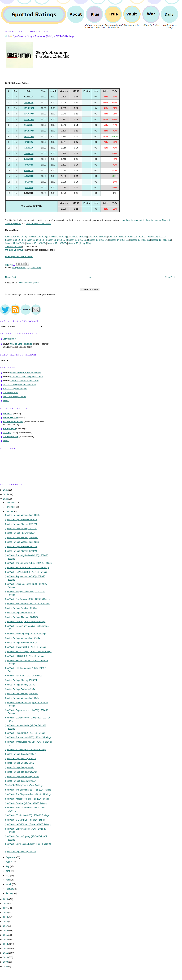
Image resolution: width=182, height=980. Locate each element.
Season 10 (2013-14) (35, 240)
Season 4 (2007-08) (78, 237)
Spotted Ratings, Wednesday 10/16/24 (23, 638)
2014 (6, 940)
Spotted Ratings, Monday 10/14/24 (21, 680)
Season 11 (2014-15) (56, 240)
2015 (6, 935)
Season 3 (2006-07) (58, 237)
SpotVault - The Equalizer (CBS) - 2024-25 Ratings (28, 563)
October (10, 511)
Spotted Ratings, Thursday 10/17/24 (22, 617)
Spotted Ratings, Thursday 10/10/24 (22, 694)
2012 (6, 949)
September (11, 857)
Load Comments (90, 289)
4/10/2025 (29, 171)
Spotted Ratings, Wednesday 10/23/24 (23, 542)
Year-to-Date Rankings (21, 344)
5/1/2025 (29, 182)
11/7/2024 (29, 125)
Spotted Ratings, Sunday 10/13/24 (21, 685)
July (8, 866)
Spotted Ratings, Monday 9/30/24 (21, 852)
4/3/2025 (29, 165)
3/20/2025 (29, 154)
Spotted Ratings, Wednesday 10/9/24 (22, 698)
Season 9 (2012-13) (14, 240)
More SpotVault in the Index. (19, 257)
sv (29, 267)
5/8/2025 (29, 188)
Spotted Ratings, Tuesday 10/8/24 (21, 754)
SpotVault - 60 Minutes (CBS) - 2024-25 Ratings (27, 815)
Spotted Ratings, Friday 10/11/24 (20, 689)
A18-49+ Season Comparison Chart (26, 377)
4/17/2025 (29, 176)
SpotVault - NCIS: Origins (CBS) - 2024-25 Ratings (28, 652)
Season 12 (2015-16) (77, 240)
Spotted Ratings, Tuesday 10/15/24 (21, 643)
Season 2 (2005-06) (38, 237)
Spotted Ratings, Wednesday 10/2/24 (22, 776)
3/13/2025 (29, 148)
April (8, 880)
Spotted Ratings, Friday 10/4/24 (20, 767)
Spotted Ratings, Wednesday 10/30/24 (23, 515)
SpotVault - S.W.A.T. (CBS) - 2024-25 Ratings (26, 572)
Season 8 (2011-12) (157, 237)
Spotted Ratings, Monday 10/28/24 (21, 524)
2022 (6, 904)
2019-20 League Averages (15, 389)
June (8, 871)
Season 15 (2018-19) (140, 240)
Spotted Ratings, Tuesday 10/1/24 (21, 781)
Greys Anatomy (19, 267)
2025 (6, 494)
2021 (6, 908)
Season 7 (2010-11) (137, 237)
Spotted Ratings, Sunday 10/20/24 (21, 608)
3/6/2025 (29, 142)
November (11, 507)
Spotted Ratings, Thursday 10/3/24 (21, 772)
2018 (6, 922)
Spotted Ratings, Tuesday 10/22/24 (21, 547)
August (9, 862)
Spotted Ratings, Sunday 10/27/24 (21, 528)
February (10, 889)
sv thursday (36, 267)
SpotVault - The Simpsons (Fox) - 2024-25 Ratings (28, 794)
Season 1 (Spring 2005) (16, 237)
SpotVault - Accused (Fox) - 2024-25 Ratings (26, 750)
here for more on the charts (38, 224)
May (8, 875)
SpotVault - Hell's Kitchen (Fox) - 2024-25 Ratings (28, 824)
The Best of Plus (10, 392)
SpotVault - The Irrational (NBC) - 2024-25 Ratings (28, 737)
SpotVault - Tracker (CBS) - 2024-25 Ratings (25, 647)
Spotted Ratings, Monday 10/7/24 (21, 759)
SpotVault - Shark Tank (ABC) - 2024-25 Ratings (27, 568)
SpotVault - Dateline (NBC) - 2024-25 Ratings (26, 803)
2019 (6, 917)
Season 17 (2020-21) (15, 243)
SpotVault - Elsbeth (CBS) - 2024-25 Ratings (25, 634)
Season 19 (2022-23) (57, 243)
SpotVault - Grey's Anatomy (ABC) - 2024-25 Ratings (44, 36)
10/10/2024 (29, 108)
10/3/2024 (29, 102)
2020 (6, 913)
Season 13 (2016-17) (98, 240)
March (9, 884)
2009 (6, 962)
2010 (6, 957)
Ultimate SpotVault (14, 250)
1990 (6, 966)
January (10, 893)
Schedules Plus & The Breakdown (26, 373)
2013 (6, 944)
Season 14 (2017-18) (119, 240)
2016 (6, 931)
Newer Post (10, 277)
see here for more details (134, 220)
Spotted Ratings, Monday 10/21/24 (21, 551)
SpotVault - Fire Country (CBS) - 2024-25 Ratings (28, 599)
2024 (6, 499)
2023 (6, 899)
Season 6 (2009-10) (117, 237)
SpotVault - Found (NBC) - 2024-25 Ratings (25, 733)
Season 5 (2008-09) (97, 237)
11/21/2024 (29, 137)
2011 (6, 953)
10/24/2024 (29, 119)
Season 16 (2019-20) (161, 240)
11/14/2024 (29, 131)
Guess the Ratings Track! (14, 396)
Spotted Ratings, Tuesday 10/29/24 (21, 520)
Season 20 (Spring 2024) (80, 243)
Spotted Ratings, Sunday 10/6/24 (20, 763)
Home (90, 277)
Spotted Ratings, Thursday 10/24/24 (22, 537)
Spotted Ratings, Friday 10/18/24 (20, 613)
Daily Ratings (9, 339)
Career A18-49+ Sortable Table (24, 381)
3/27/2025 (29, 159)
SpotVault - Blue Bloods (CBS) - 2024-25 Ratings (28, 604)
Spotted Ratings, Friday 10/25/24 (20, 533)
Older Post (170, 277)
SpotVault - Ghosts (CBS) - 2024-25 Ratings (25, 622)
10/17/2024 (29, 114)
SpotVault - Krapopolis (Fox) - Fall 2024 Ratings (27, 799)
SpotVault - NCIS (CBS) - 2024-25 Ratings (25, 656)
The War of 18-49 (13, 247)
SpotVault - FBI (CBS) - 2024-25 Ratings (24, 676)
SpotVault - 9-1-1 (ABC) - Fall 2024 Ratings (25, 820)
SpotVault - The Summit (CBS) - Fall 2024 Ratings (28, 790)
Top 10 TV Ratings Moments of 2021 (19, 385)
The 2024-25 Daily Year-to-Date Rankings (24, 785)
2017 (6, 926)
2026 (6, 490)
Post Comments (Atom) (29, 283)
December (11, 503)
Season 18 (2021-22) (36, 243)
